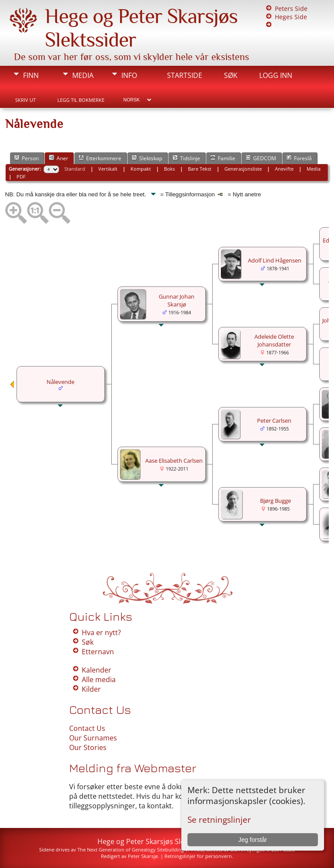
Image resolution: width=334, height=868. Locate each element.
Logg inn (276, 75)
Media (83, 75)
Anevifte (284, 169)
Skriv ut (25, 100)
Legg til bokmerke (81, 100)
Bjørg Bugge (276, 501)
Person (26, 158)
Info (129, 75)
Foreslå (299, 158)
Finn (31, 75)
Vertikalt (108, 169)
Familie (223, 158)
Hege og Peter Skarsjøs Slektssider (154, 841)
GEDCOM (261, 158)
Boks (169, 169)
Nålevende (60, 382)
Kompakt (141, 169)
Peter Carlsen (274, 421)
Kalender (97, 670)
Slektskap (147, 158)
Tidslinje (186, 158)
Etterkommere (100, 158)
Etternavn (98, 652)
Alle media (99, 680)
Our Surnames (93, 738)
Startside (185, 75)
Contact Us (87, 728)
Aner (58, 158)
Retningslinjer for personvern (198, 856)
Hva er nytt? (101, 632)
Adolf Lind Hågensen (275, 260)
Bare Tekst (200, 169)
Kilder (91, 689)
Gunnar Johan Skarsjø (177, 300)
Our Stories (88, 747)
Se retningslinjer (219, 819)
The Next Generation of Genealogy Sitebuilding (131, 849)
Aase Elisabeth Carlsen (174, 461)
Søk (231, 75)
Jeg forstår (253, 840)
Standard (75, 169)
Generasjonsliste (243, 169)
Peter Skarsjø (143, 856)
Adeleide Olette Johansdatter (274, 340)
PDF (21, 177)
